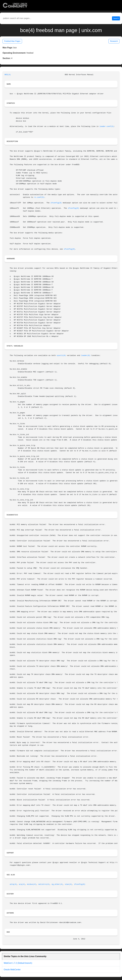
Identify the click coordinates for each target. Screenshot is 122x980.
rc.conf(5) (39, 197)
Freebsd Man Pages (12, 41)
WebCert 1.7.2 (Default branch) (18, 963)
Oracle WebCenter (12, 970)
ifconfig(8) (56, 203)
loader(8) (86, 355)
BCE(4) (8, 75)
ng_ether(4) (57, 884)
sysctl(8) (61, 355)
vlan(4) (68, 884)
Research (114, 41)
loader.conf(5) (107, 126)
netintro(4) (44, 884)
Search (116, 18)
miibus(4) (32, 884)
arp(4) (22, 884)
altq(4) (13, 884)
